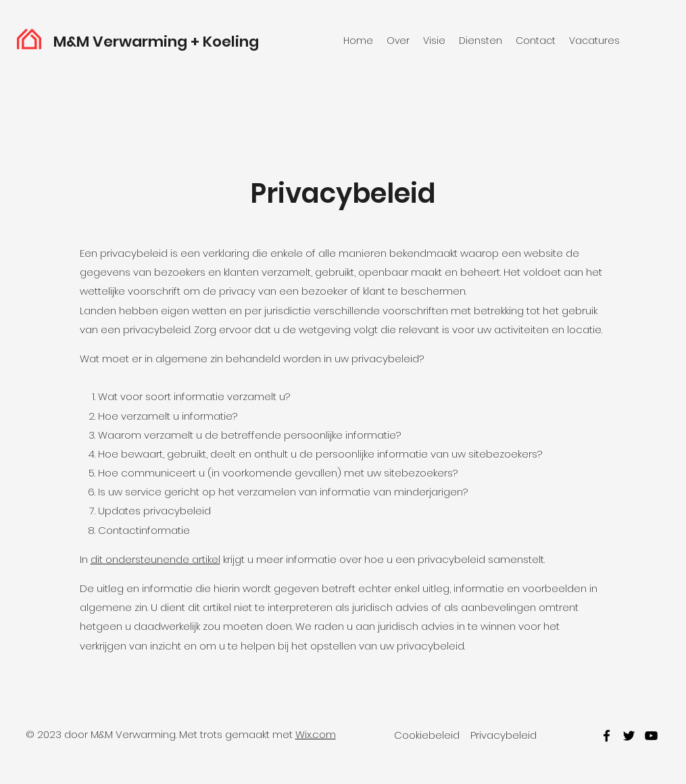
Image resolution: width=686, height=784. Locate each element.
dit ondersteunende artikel (155, 559)
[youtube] (651, 736)
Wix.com (316, 734)
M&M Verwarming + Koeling (156, 42)
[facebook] (607, 736)
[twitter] (629, 736)
